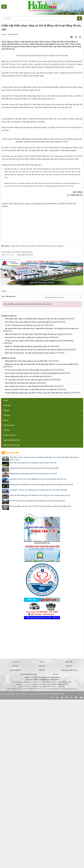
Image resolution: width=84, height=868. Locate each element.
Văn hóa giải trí (9, 594)
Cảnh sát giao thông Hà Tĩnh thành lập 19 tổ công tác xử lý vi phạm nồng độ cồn (40, 664)
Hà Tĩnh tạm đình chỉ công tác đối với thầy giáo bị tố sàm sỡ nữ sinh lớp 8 (38, 669)
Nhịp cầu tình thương (11, 613)
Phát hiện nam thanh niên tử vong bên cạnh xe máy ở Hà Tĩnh (33, 631)
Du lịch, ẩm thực (9, 604)
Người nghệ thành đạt (11, 608)
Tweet (4, 460)
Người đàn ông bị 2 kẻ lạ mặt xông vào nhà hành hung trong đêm (34, 637)
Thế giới (6, 579)
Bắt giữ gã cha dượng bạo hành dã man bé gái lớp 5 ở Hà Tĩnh (33, 642)
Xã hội (6, 569)
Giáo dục (7, 584)
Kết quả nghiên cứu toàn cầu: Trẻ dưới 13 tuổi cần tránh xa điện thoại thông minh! (40, 675)
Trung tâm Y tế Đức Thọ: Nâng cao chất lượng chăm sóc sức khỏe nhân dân (38, 658)
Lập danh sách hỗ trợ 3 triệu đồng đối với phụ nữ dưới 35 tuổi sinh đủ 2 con (38, 647)
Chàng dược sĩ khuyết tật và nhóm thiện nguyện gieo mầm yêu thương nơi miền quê (41, 653)
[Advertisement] (42, 392)
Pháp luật (7, 574)
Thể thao (7, 599)
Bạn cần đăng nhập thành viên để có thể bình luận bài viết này (27, 473)
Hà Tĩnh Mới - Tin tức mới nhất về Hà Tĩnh (34, 862)
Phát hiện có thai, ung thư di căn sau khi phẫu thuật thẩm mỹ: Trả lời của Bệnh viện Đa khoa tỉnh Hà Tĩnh (44, 627)
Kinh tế (6, 589)
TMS (62, 862)
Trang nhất (15, 830)
